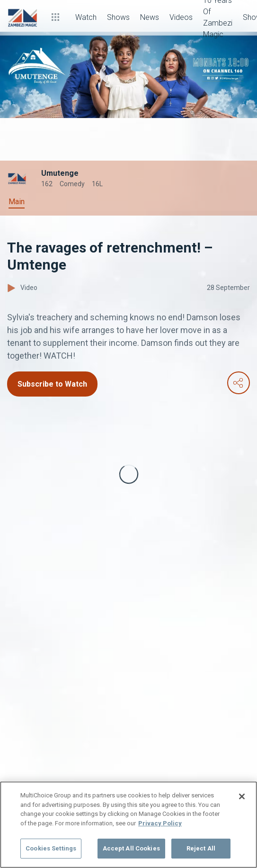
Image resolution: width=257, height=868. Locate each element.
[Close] (242, 796)
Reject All (201, 848)
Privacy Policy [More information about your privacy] (160, 823)
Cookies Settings (51, 848)
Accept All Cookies (131, 848)
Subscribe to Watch (52, 384)
